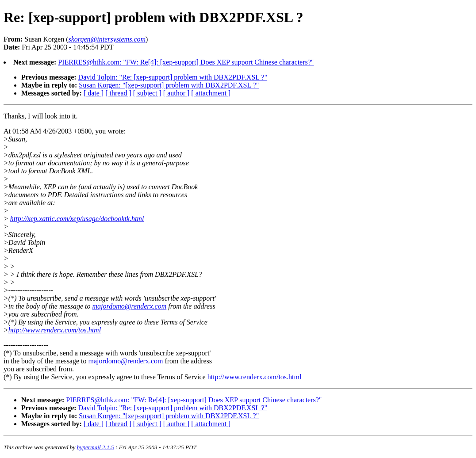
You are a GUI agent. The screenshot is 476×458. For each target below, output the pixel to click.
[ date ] (94, 93)
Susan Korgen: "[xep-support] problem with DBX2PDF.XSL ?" (169, 85)
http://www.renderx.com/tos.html (55, 330)
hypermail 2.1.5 (96, 447)
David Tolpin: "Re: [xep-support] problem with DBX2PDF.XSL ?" (173, 77)
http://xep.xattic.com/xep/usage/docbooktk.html (77, 219)
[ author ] (177, 93)
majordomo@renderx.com (130, 306)
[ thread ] (118, 93)
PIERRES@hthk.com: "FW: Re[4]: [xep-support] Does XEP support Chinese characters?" (186, 62)
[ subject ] (147, 93)
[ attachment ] (211, 93)
